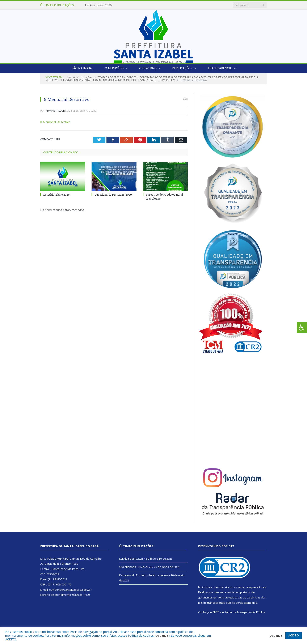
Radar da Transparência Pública (245, 612)
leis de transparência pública (217, 603)
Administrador (55, 111)
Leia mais (162, 635)
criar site (224, 587)
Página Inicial (82, 68)
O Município (114, 68)
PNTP (216, 612)
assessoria (227, 592)
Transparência (220, 68)
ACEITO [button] (294, 635)
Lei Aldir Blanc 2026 (98, 5)
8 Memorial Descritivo (55, 122)
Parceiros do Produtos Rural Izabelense (145, 575)
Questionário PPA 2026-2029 (113, 195)
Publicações (182, 68)
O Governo (148, 68)
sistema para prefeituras (250, 587)
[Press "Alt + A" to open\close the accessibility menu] (302, 327)
